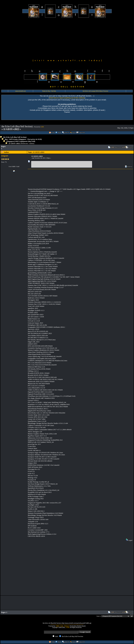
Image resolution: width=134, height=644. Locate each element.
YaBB (42, 127)
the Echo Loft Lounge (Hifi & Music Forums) (95, 91)
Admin (31, 143)
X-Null (68, 627)
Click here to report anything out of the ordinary (67, 98)
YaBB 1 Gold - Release (62, 626)
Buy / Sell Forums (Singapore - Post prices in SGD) (23, 139)
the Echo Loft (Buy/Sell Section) (15, 137)
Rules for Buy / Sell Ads (49, 91)
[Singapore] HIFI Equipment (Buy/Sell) (21, 141)
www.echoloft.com (21, 91)
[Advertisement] (67, 38)
